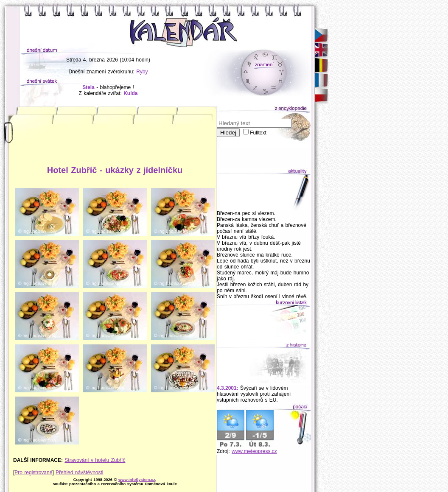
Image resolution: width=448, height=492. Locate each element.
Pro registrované (33, 472)
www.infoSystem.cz (137, 480)
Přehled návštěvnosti (79, 472)
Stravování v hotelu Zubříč (95, 460)
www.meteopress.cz (254, 451)
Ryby (142, 72)
